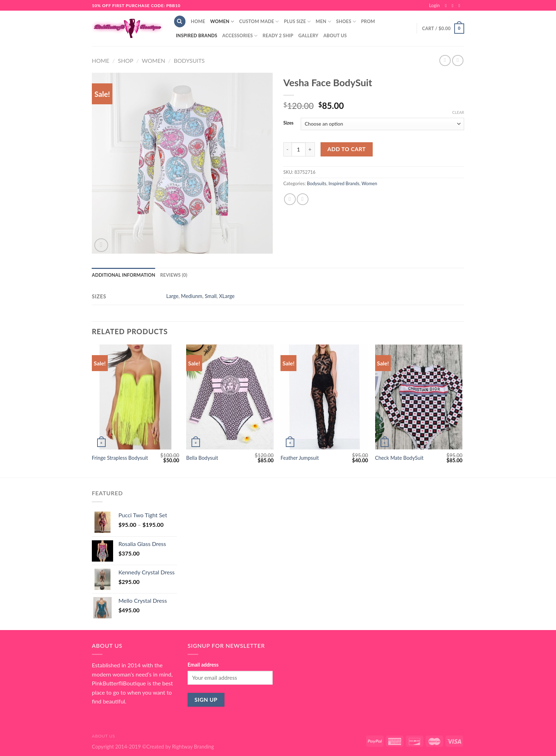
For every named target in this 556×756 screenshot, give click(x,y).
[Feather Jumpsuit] (324, 397)
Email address (203, 665)
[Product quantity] (299, 149)
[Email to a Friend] (303, 199)
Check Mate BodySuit (399, 458)
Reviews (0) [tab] (174, 275)
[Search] (180, 21)
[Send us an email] (461, 6)
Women (222, 21)
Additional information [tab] (124, 275)
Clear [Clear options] (458, 112)
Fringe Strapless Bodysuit (120, 458)
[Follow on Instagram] (454, 6)
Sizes (288, 123)
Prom (368, 21)
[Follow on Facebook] (447, 6)
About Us (335, 35)
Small (210, 296)
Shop (125, 60)
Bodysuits (189, 60)
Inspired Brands (197, 35)
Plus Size (298, 21)
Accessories (240, 36)
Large (173, 296)
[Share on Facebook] (290, 199)
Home (198, 21)
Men (323, 21)
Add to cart (346, 149)
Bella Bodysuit (202, 458)
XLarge (227, 296)
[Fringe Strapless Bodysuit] (136, 397)
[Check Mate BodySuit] (419, 397)
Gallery (308, 35)
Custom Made (259, 21)
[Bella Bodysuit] (230, 397)
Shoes (346, 21)
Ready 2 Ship (278, 35)
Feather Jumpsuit (300, 458)
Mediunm (191, 296)
